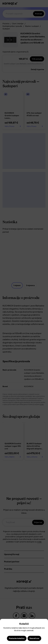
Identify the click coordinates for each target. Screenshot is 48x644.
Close (3, 623)
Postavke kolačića (17, 638)
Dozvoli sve (34, 638)
